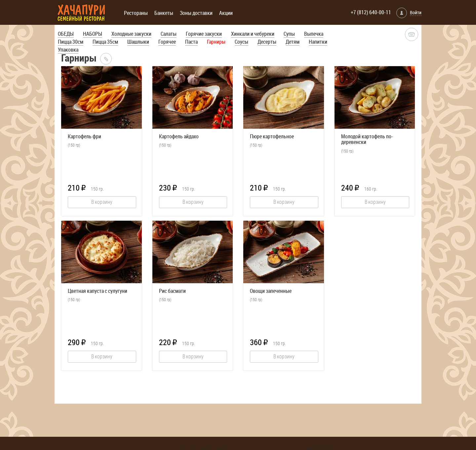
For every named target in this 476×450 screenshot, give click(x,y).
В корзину (102, 202)
